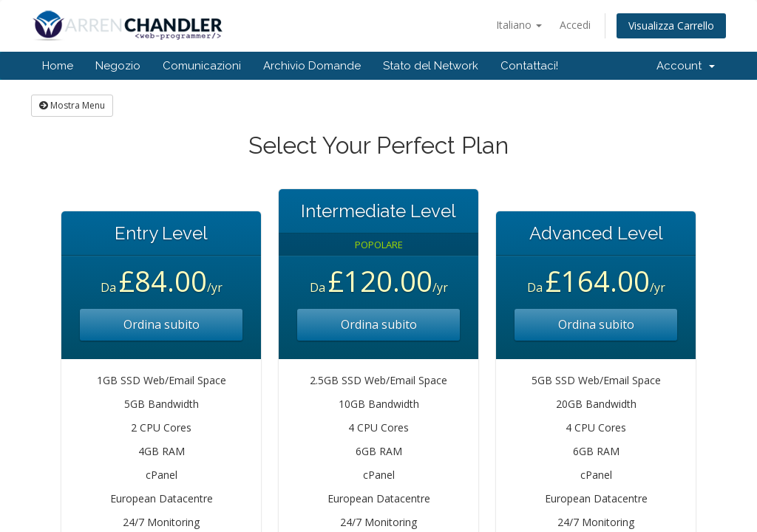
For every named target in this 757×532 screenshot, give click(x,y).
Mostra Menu (72, 105)
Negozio (118, 66)
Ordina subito (162, 324)
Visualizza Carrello (671, 25)
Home (58, 66)
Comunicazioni (202, 66)
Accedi (575, 25)
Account (686, 66)
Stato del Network (431, 66)
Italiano (519, 25)
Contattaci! (529, 66)
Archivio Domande (312, 66)
